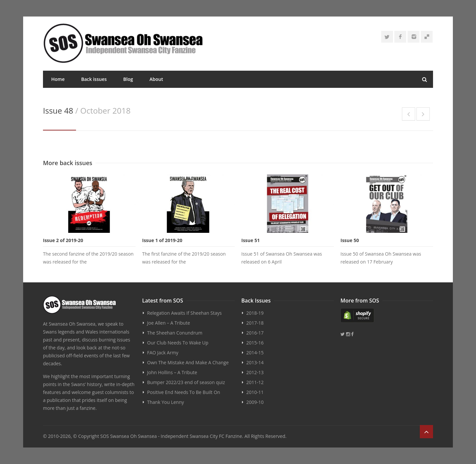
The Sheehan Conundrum (175, 333)
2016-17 (255, 333)
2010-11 (255, 392)
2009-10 (255, 402)
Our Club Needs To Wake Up (178, 343)
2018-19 (255, 313)
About (156, 79)
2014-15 (255, 353)
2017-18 (255, 323)
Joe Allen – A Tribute (169, 323)
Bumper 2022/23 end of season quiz (186, 382)
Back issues (94, 79)
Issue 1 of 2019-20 (162, 240)
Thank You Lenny (165, 402)
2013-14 (255, 362)
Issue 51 (251, 240)
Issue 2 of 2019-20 (63, 240)
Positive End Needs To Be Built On (184, 392)
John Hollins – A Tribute (172, 372)
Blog (128, 79)
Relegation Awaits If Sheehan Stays (184, 313)
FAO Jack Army (163, 353)
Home (58, 79)
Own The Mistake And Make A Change (188, 362)
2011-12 (255, 382)
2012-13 (255, 372)
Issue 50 (350, 240)
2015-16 (255, 343)
